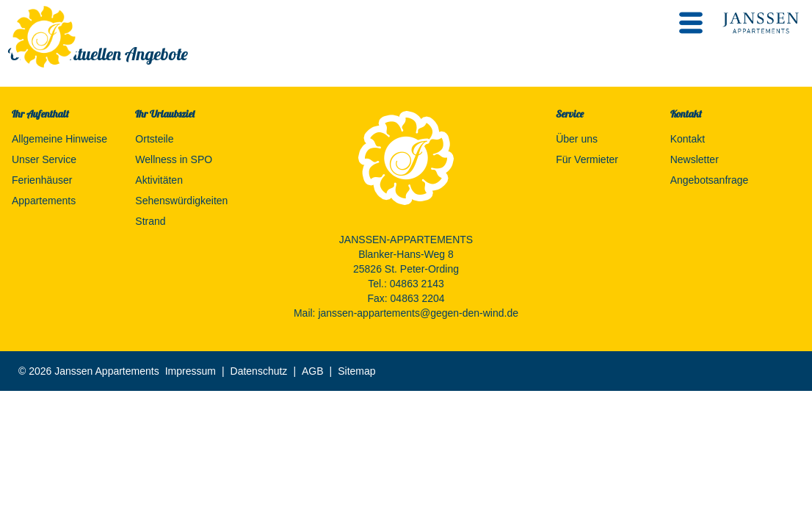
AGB (313, 371)
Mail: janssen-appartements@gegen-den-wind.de (406, 313)
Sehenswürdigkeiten (181, 201)
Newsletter (695, 159)
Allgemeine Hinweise (59, 139)
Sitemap (356, 371)
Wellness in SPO (174, 159)
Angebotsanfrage (710, 180)
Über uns (577, 139)
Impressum (191, 371)
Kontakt (688, 139)
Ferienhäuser (42, 180)
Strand (150, 221)
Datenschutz (259, 371)
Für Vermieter (587, 159)
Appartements (44, 201)
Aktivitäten (159, 180)
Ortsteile (154, 139)
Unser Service (44, 159)
